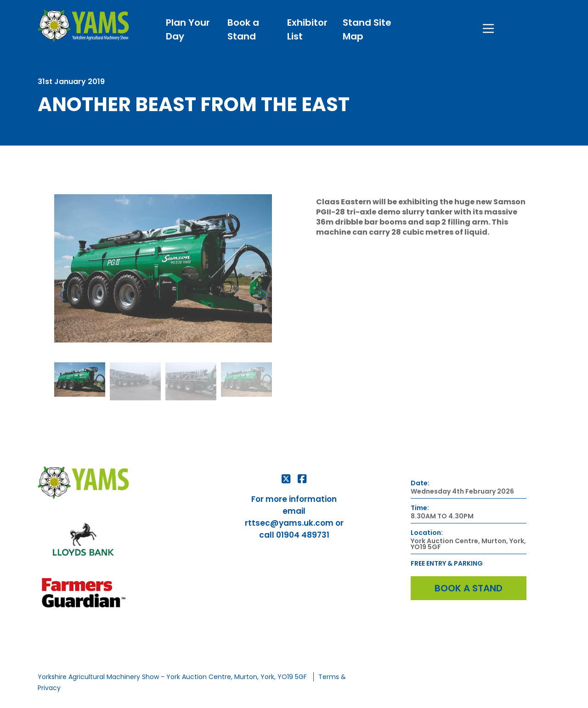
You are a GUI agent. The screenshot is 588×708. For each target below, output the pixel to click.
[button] (62, 295)
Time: (420, 508)
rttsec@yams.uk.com (289, 523)
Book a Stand (469, 588)
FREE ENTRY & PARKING (447, 564)
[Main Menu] (488, 26)
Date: (420, 483)
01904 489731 (303, 535)
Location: (427, 533)
